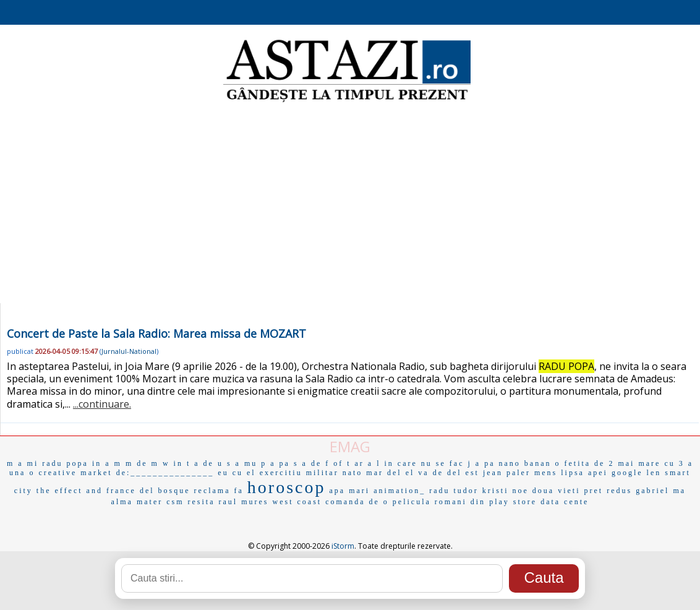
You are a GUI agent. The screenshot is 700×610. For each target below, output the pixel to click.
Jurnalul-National (129, 351)
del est (463, 473)
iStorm (343, 546)
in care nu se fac (425, 463)
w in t (177, 463)
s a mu (242, 463)
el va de (425, 473)
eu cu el (237, 473)
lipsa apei (584, 473)
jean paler (507, 473)
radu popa (65, 463)
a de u (209, 463)
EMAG (350, 446)
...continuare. (102, 404)
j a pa (481, 463)
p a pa (275, 463)
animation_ (399, 491)
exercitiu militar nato (311, 473)
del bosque (165, 491)
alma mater (137, 502)
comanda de (352, 502)
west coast (297, 502)
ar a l (368, 463)
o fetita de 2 (584, 463)
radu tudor (454, 491)
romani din (460, 502)
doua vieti (557, 491)
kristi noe (506, 491)
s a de (308, 463)
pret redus (608, 491)
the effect (60, 491)
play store (513, 502)
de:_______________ (165, 473)
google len (636, 473)
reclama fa (219, 491)
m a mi (23, 463)
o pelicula (407, 502)
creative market (75, 473)
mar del (384, 473)
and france (111, 491)
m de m (142, 463)
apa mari (350, 491)
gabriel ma (661, 491)
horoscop (287, 487)
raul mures (244, 502)
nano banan (525, 463)
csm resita (190, 502)
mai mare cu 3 (651, 463)
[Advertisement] (350, 204)
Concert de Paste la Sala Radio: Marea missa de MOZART (156, 333)
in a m (107, 463)
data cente (565, 502)
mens (546, 473)
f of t (338, 463)
